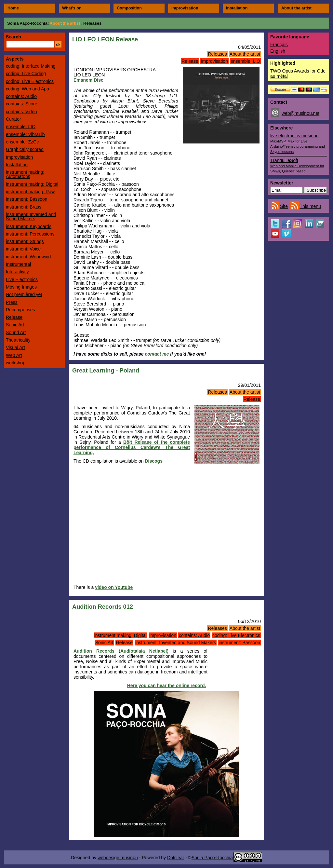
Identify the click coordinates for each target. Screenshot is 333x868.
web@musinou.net (300, 113)
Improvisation (185, 8)
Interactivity (17, 272)
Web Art (14, 355)
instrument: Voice (23, 249)
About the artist (296, 8)
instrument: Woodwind (28, 257)
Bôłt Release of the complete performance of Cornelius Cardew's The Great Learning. (132, 447)
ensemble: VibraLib (25, 134)
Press (12, 302)
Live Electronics (22, 279)
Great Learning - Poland (106, 371)
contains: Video (21, 112)
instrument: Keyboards (29, 226)
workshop (16, 363)
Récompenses (20, 310)
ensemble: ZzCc (22, 142)
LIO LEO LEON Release (105, 39)
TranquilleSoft (297, 165)
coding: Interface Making (31, 66)
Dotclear (176, 858)
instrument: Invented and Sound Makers (176, 643)
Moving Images (21, 287)
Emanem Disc (88, 80)
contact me (157, 354)
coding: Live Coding (26, 74)
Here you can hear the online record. (167, 685)
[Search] (30, 44)
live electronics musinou (298, 143)
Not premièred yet (24, 294)
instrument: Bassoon (239, 643)
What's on (72, 8)
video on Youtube (114, 587)
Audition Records (94, 651)
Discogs (153, 461)
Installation (237, 8)
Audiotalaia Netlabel (144, 651)
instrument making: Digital (120, 635)
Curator (13, 119)
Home (13, 8)
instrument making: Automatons (25, 174)
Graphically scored (25, 149)
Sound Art (16, 332)
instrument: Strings (25, 241)
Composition (129, 8)
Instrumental (18, 264)
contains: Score (22, 104)
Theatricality (18, 340)
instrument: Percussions (30, 234)
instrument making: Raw (30, 192)
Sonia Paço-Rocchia (27, 23)
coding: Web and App (27, 89)
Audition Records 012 (103, 607)
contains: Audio (194, 635)
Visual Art (15, 347)
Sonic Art (104, 643)
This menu (310, 206)
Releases (217, 54)
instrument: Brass (24, 207)
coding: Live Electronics (236, 635)
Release (190, 61)
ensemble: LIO (245, 61)
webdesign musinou (118, 858)
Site (284, 206)
